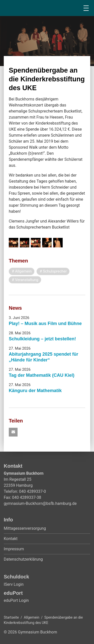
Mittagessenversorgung (25, 528)
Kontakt (11, 539)
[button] (13, 432)
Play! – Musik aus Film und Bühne (45, 324)
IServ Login (14, 584)
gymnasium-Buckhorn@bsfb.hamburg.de (40, 503)
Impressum (14, 549)
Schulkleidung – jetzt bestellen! (42, 339)
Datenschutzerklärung (23, 559)
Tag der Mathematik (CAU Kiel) (42, 375)
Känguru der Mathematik (35, 391)
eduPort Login (16, 600)
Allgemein (32, 617)
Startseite (11, 617)
